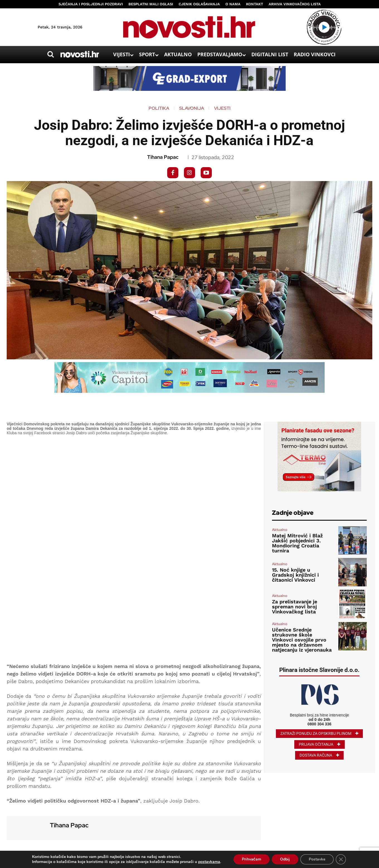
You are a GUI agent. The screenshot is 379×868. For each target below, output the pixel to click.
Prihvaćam (252, 859)
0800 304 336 (319, 724)
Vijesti (222, 108)
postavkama (209, 862)
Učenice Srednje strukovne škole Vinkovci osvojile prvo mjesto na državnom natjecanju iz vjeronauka (302, 640)
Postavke (317, 859)
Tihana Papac (163, 157)
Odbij (285, 859)
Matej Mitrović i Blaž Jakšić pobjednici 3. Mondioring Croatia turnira (297, 543)
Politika (159, 108)
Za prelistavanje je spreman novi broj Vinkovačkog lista (295, 607)
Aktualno (280, 530)
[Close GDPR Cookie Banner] (341, 859)
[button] (50, 54)
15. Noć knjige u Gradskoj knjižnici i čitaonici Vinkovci (295, 575)
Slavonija (192, 108)
